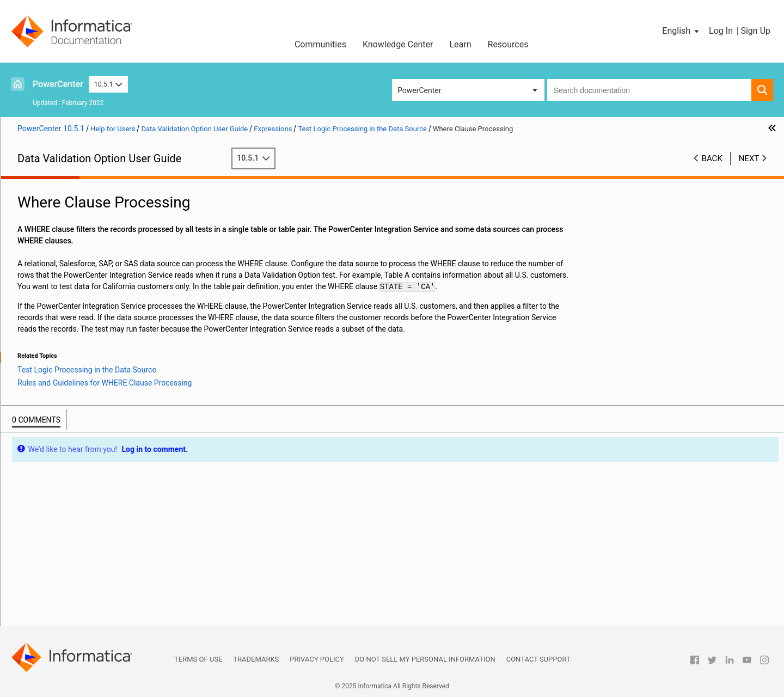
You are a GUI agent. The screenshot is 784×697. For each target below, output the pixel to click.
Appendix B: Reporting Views (67, 586)
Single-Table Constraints (59, 449)
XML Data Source (47, 220)
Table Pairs (37, 426)
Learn (460, 44)
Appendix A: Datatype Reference (72, 574)
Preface (31, 186)
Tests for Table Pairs (53, 437)
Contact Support (538, 659)
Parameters (54, 334)
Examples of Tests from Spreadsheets (82, 472)
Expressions (39, 254)
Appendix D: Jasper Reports (65, 609)
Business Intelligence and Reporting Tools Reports (103, 529)
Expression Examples (71, 403)
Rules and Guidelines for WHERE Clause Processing (126, 369)
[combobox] (649, 90)
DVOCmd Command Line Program (76, 552)
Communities (320, 44)
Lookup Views (42, 494)
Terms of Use (198, 659)
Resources (508, 44)
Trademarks (256, 659)
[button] (681, 31)
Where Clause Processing (89, 357)
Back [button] (712, 158)
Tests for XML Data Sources (65, 231)
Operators (51, 323)
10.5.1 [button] (108, 84)
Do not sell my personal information (425, 659)
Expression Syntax (66, 300)
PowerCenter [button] (419, 90)
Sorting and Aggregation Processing (107, 380)
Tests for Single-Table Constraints (75, 460)
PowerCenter (58, 84)
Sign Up (755, 31)
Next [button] (749, 158)
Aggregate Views (47, 517)
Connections (39, 243)
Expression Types (64, 277)
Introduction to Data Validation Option (82, 197)
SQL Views (36, 483)
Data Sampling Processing (90, 392)
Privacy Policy (317, 659)
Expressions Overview (72, 266)
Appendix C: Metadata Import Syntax (80, 597)
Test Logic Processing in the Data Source (104, 346)
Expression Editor (64, 289)
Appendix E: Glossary (54, 620)
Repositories (39, 209)
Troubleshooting (45, 563)
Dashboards (38, 540)
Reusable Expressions (72, 414)
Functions (51, 311)
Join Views (36, 506)
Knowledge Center (398, 44)
